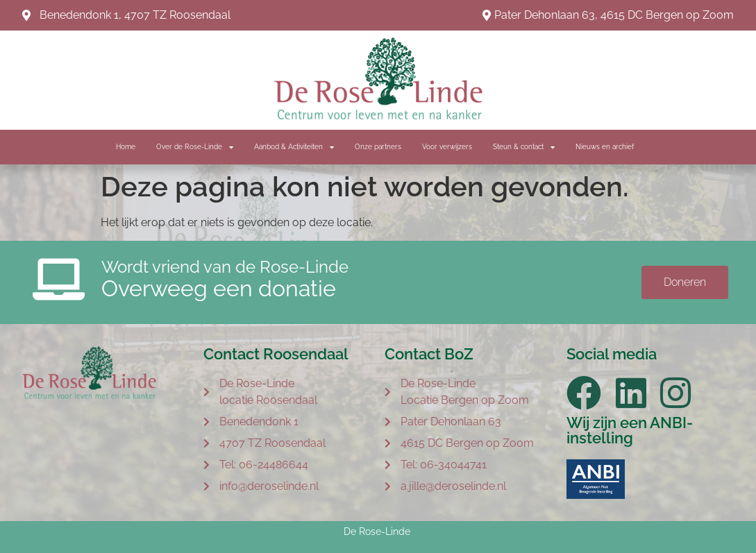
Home (126, 147)
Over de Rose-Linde (195, 147)
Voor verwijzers (447, 147)
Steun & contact (524, 147)
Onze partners (378, 147)
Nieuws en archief (605, 147)
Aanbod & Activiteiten (294, 147)
